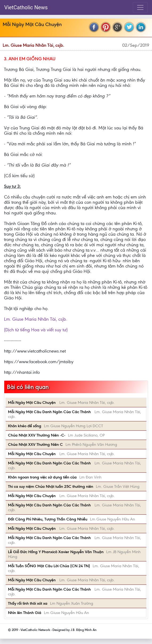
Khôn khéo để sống (25, 426)
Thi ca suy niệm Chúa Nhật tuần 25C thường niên (51, 486)
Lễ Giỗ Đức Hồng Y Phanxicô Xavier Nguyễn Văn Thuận (56, 552)
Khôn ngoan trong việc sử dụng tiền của (42, 477)
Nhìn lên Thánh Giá (25, 613)
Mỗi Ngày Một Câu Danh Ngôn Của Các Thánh (50, 412)
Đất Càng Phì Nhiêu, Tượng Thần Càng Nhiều (48, 519)
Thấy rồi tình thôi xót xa (28, 603)
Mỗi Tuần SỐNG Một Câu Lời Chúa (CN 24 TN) (49, 566)
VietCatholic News (26, 7)
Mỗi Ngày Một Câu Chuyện (32, 402)
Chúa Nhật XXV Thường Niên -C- (37, 435)
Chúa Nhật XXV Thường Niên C (35, 444)
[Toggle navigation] (140, 7)
